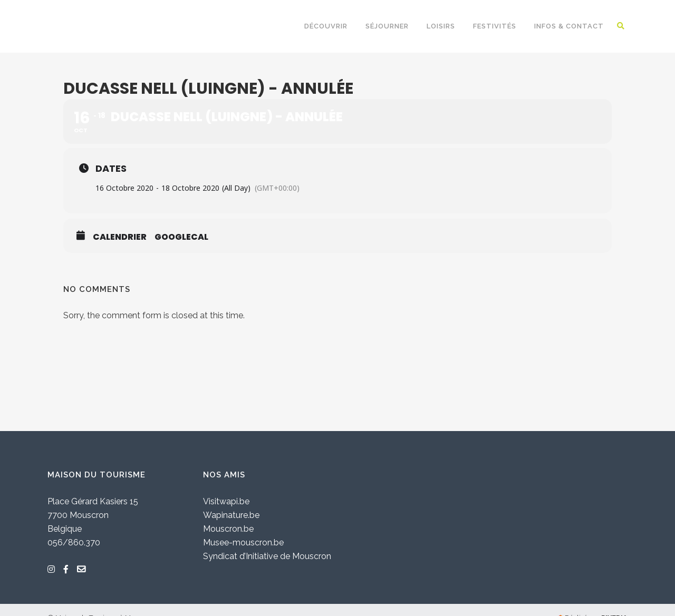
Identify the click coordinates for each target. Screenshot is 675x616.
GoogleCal (181, 237)
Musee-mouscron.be (243, 542)
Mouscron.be (228, 529)
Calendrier (120, 237)
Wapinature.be (231, 515)
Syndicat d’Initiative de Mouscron (267, 556)
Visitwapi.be (226, 501)
